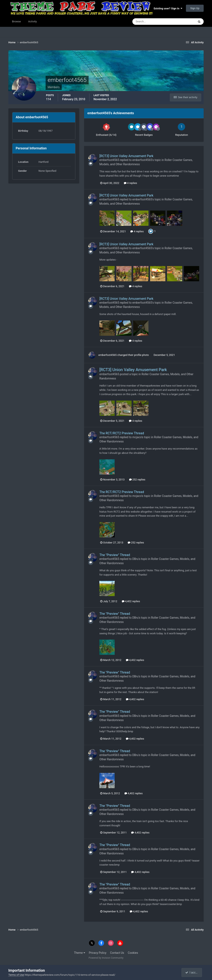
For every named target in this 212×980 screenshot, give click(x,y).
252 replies (137, 480)
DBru (135, 559)
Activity (32, 21)
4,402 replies (131, 601)
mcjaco (137, 437)
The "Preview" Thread (115, 555)
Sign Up (195, 8)
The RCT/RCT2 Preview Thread (122, 433)
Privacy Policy (98, 953)
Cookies (133, 953)
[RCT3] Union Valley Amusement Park (126, 156)
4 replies (130, 183)
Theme (80, 953)
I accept (192, 972)
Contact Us (117, 953)
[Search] (151, 22)
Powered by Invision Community (106, 958)
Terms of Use (16, 975)
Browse (16, 21)
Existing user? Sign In (168, 8)
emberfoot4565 (109, 160)
